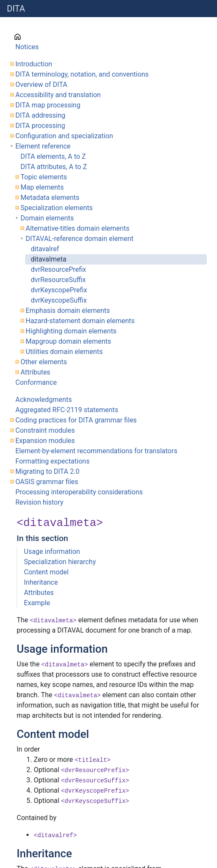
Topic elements (44, 177)
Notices (27, 47)
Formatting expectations (53, 461)
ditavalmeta (48, 259)
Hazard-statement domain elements (80, 321)
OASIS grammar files (47, 482)
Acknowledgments (44, 400)
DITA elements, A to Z (53, 156)
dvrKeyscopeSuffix (59, 300)
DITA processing (40, 126)
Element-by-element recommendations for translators (96, 451)
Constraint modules (45, 430)
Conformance (36, 382)
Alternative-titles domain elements (78, 228)
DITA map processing (48, 105)
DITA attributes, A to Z (54, 167)
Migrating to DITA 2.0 (47, 471)
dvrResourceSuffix (58, 280)
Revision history (39, 502)
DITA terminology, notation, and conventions (82, 74)
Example (37, 603)
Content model (46, 572)
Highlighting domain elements (71, 331)
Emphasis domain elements (68, 311)
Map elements (42, 187)
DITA (16, 9)
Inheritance (41, 582)
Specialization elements (57, 208)
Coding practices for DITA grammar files (76, 420)
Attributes (35, 372)
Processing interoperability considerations (79, 492)
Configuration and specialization (64, 136)
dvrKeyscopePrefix (59, 290)
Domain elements (47, 218)
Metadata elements (50, 198)
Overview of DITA (41, 85)
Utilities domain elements (64, 352)
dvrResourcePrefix (59, 269)
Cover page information (51, 37)
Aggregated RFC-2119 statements (67, 410)
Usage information (52, 551)
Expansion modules (45, 441)
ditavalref (45, 249)
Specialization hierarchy (60, 562)
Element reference (43, 146)
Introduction (34, 64)
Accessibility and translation (58, 95)
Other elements (44, 362)
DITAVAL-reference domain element (79, 239)
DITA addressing (40, 115)
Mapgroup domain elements (68, 341)
